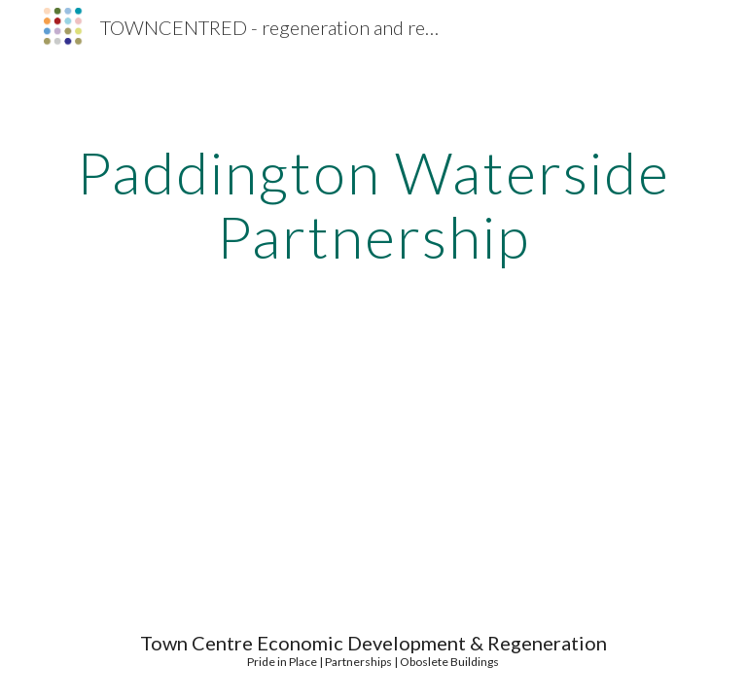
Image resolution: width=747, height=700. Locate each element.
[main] (373, 204)
